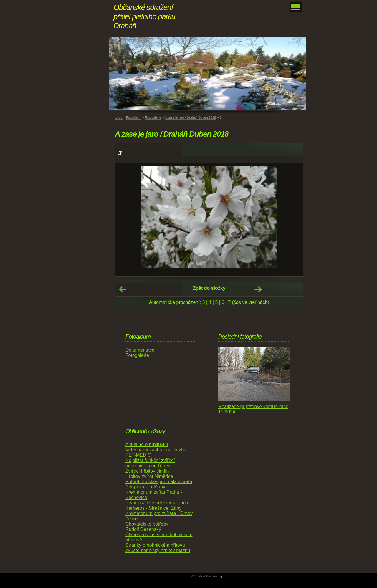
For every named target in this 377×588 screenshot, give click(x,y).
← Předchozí (123, 289)
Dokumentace (140, 350)
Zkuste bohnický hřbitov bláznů (158, 550)
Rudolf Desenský (143, 529)
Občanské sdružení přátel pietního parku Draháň (144, 16)
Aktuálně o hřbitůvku (147, 444)
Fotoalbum (134, 117)
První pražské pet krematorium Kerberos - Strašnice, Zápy (158, 505)
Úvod (119, 117)
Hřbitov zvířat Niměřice (149, 476)
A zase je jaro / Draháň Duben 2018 (190, 117)
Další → (258, 289)
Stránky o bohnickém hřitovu (155, 545)
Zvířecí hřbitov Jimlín (147, 471)
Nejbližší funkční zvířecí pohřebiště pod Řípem (150, 463)
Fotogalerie (153, 117)
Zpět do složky (209, 288)
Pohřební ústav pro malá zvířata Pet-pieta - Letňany (159, 484)
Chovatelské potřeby (147, 524)
